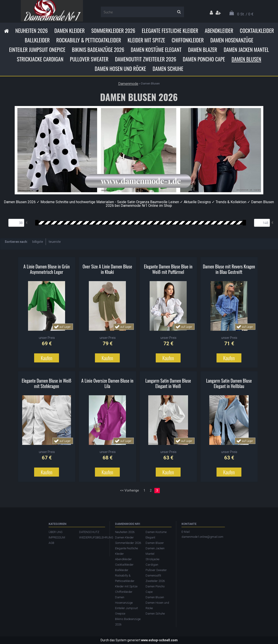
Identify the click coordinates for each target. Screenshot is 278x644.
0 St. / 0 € (245, 14)
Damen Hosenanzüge (232, 40)
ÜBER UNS (55, 532)
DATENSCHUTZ (89, 532)
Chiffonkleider (188, 40)
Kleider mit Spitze (146, 40)
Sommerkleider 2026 (113, 31)
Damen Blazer (203, 50)
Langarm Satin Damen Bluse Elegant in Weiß (168, 383)
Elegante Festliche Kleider (170, 31)
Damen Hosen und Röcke (120, 69)
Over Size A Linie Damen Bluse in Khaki (107, 269)
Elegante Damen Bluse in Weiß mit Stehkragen (47, 383)
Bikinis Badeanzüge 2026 (98, 50)
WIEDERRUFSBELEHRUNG (92, 537)
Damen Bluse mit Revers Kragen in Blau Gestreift (229, 269)
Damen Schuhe (168, 69)
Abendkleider (219, 31)
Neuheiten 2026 (32, 31)
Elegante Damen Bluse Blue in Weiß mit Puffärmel (168, 269)
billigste (38, 242)
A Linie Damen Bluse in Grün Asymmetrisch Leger (47, 269)
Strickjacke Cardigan (40, 59)
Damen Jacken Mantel (246, 50)
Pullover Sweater (89, 59)
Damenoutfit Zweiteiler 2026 (146, 59)
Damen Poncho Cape (204, 59)
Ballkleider (37, 40)
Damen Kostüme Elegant (156, 50)
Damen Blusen (246, 59)
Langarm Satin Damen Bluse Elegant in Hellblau (229, 383)
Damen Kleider (69, 31)
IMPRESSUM (57, 537)
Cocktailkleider (257, 31)
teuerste (55, 242)
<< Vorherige (130, 490)
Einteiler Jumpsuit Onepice (37, 50)
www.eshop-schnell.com (159, 640)
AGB (51, 543)
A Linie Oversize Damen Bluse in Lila (107, 383)
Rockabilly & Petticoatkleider (89, 40)
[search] (179, 12)
